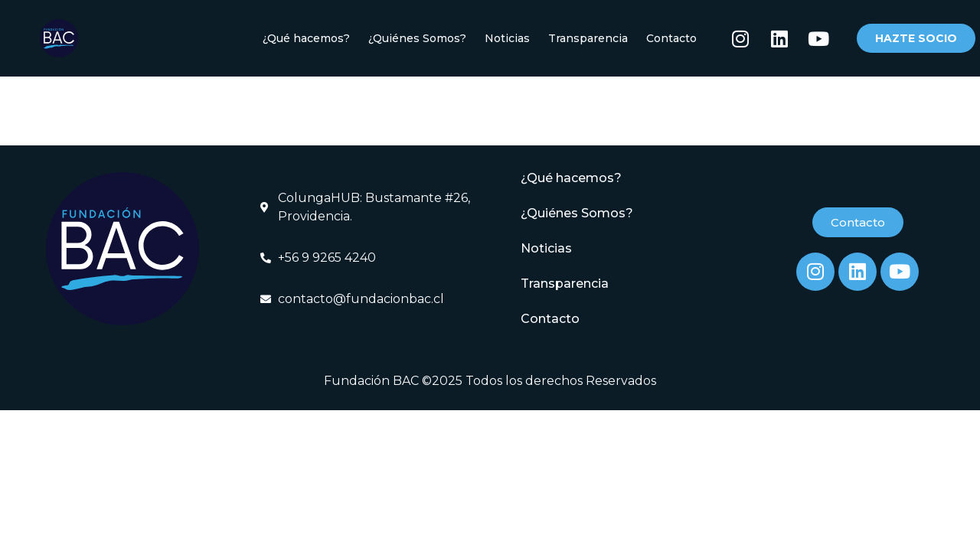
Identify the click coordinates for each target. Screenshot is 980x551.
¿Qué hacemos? (306, 38)
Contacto (671, 38)
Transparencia (588, 38)
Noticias (507, 38)
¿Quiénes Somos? (417, 38)
